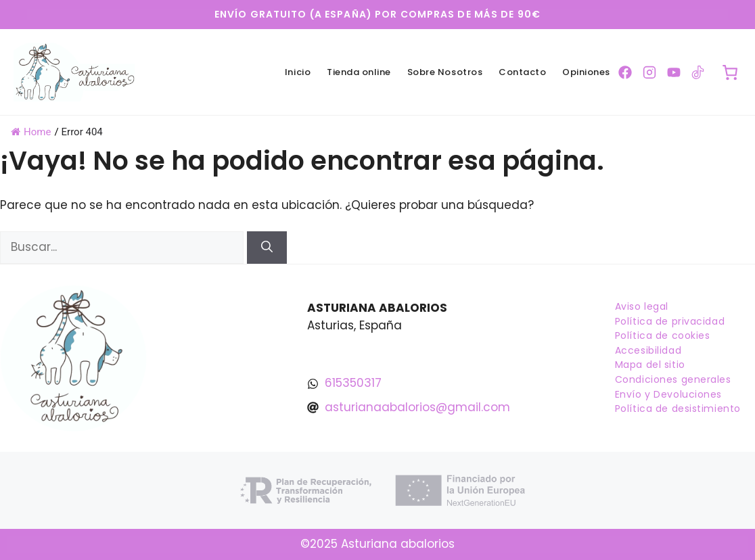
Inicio (298, 72)
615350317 (353, 383)
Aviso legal (642, 306)
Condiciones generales (673, 379)
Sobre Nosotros (445, 72)
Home (31, 132)
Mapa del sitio (650, 365)
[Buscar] (267, 248)
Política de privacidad (670, 321)
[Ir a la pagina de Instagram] (649, 72)
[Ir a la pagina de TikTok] (698, 72)
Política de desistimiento (678, 409)
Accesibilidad (648, 350)
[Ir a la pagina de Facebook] (625, 72)
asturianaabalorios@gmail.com (417, 407)
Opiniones (586, 72)
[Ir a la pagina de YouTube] (674, 72)
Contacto (522, 72)
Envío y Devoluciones (668, 394)
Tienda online (359, 72)
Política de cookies (663, 335)
